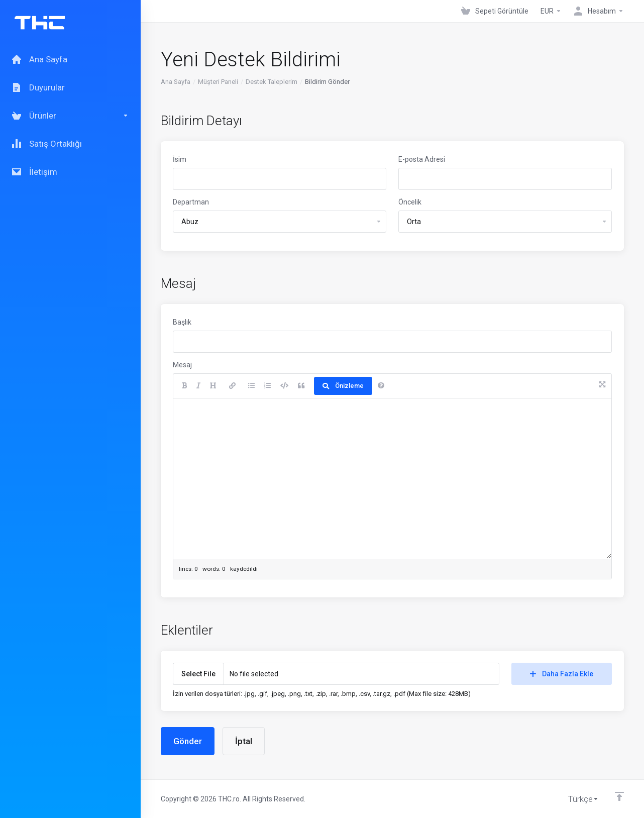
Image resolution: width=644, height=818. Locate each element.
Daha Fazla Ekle (562, 674)
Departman (191, 202)
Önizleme (343, 386)
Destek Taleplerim (272, 82)
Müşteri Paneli (218, 82)
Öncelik (410, 202)
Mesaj (182, 365)
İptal (244, 741)
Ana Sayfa (176, 82)
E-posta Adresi (422, 159)
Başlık (182, 322)
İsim (180, 159)
